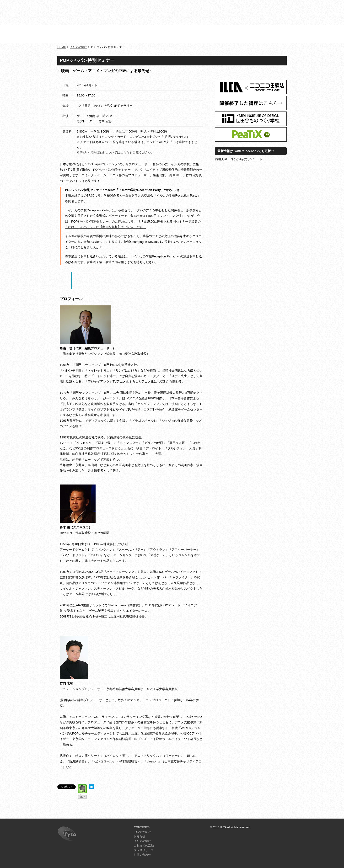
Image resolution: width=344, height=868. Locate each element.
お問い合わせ (142, 855)
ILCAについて (120, 13)
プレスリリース (268, 13)
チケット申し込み (131, 281)
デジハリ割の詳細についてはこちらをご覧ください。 (117, 152)
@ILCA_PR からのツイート (239, 159)
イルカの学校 (194, 13)
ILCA (72, 13)
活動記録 (231, 13)
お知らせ (157, 13)
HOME (62, 47)
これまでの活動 (144, 846)
